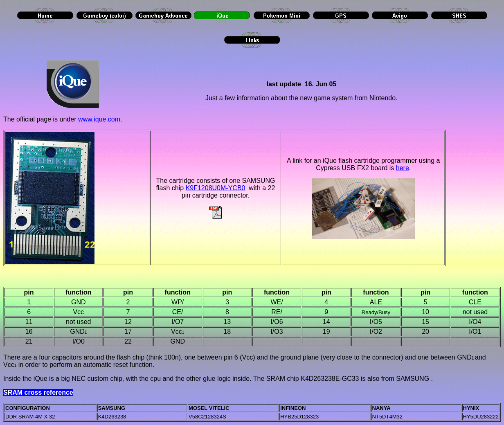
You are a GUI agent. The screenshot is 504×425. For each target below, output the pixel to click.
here (403, 168)
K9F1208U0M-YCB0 (216, 188)
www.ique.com (99, 119)
